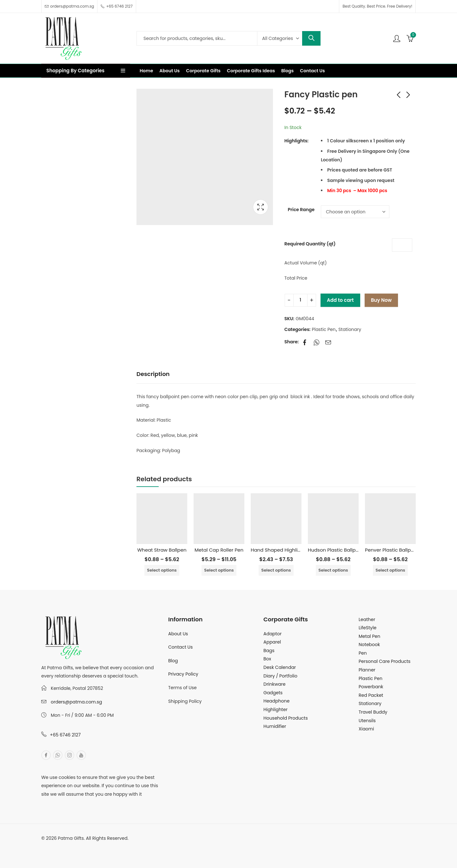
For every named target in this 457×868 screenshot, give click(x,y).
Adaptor (272, 634)
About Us (178, 634)
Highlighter (275, 709)
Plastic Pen (324, 329)
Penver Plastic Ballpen (391, 550)
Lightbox (261, 207)
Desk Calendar (280, 667)
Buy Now (381, 300)
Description (153, 374)
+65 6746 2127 (65, 735)
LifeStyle (368, 628)
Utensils (367, 721)
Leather (367, 619)
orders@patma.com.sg (76, 702)
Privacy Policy (183, 674)
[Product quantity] (300, 300)
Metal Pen (369, 636)
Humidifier (275, 726)
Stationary (350, 329)
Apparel (272, 642)
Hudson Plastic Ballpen (335, 550)
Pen (363, 653)
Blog (173, 661)
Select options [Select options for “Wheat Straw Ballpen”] (162, 570)
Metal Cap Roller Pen (219, 550)
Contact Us (180, 647)
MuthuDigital (100, 847)
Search (311, 38)
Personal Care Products (384, 661)
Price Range (301, 210)
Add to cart (340, 300)
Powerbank (371, 687)
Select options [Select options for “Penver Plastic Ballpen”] (390, 570)
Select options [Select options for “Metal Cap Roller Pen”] (219, 570)
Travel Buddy (373, 712)
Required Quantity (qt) (310, 244)
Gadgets (273, 693)
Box (267, 659)
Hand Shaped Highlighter (281, 550)
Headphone (276, 701)
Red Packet (371, 695)
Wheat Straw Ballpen (162, 550)
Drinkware (275, 684)
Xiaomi (366, 729)
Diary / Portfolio (280, 676)
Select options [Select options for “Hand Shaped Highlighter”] (276, 570)
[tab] (153, 374)
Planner (367, 670)
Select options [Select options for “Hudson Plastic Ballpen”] (333, 570)
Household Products (286, 718)
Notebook (369, 645)
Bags (269, 651)
